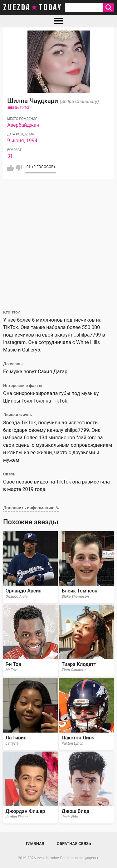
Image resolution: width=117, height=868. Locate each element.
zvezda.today (48, 858)
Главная (35, 844)
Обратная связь (74, 844)
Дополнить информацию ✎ (31, 508)
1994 (32, 141)
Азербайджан (23, 125)
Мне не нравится (19, 168)
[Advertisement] (58, 241)
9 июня (15, 141)
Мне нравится (10, 168)
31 (10, 156)
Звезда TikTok (19, 108)
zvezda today (32, 7)
